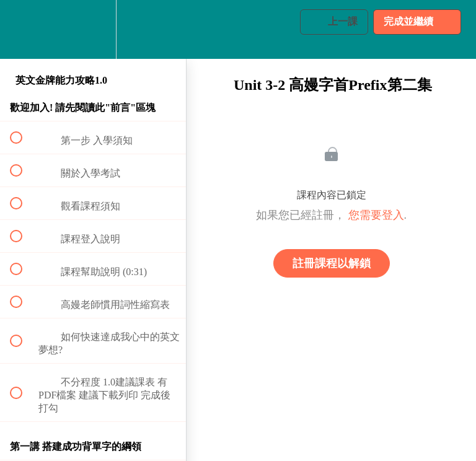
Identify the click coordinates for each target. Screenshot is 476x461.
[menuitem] (93, 29)
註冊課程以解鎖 (332, 263)
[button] (23, 29)
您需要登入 (376, 215)
